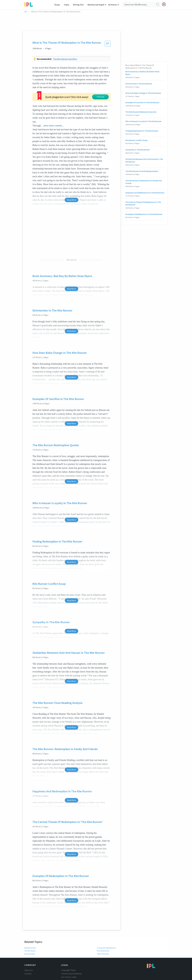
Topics (68, 5)
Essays (58, 5)
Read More (71, 289)
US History (113, 5)
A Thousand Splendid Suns (107, 948)
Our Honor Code (69, 977)
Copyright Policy (68, 970)
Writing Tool (79, 5)
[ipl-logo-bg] (30, 4)
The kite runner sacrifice (65, 59)
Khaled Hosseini (30, 948)
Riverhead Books (103, 951)
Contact (28, 974)
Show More (71, 200)
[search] (158, 5)
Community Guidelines (72, 974)
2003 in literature (103, 954)
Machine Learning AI (96, 5)
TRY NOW (100, 97)
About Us (29, 970)
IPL (26, 12)
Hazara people (30, 954)
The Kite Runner (30, 951)
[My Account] (165, 4)
